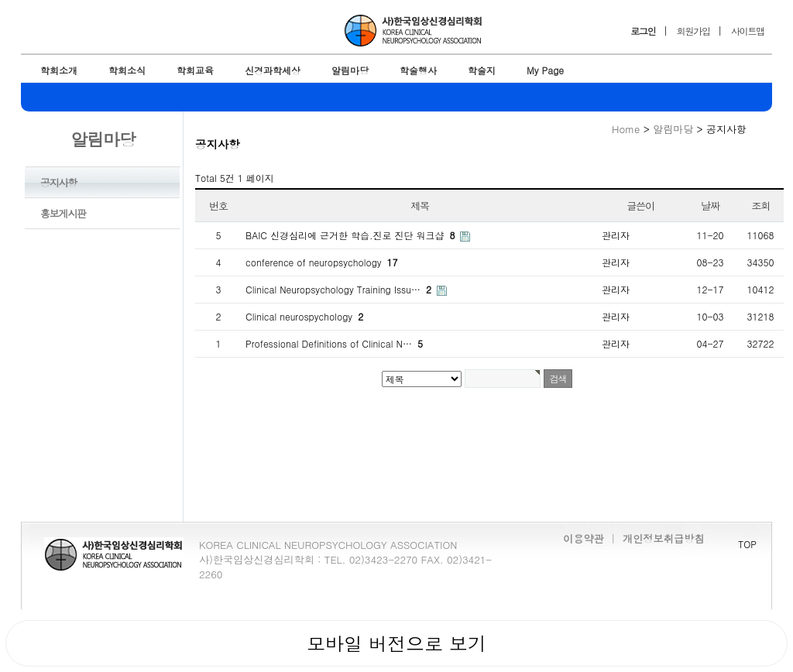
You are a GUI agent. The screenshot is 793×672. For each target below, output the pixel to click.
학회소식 (127, 70)
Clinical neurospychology (304, 316)
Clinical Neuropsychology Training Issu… (340, 289)
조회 (760, 206)
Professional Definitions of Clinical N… (334, 343)
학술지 (482, 70)
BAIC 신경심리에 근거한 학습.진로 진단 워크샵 (352, 235)
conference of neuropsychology (322, 262)
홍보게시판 (63, 213)
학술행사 (418, 70)
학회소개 (59, 70)
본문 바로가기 (0, 0)
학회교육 (195, 70)
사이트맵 (748, 31)
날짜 (710, 206)
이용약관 (584, 538)
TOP (747, 544)
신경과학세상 (273, 70)
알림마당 (350, 70)
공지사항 (58, 182)
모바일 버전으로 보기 (396, 643)
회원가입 (693, 31)
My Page (545, 70)
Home (626, 129)
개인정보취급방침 (664, 538)
